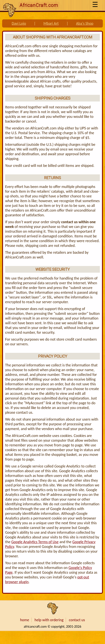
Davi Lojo (19, 23)
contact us (77, 620)
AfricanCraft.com (39, 5)
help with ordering (49, 620)
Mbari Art (51, 23)
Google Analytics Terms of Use (35, 542)
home (24, 620)
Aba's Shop (85, 23)
